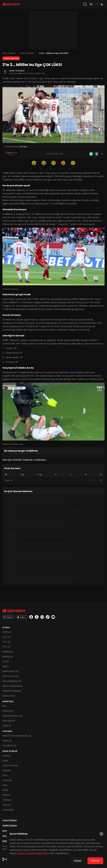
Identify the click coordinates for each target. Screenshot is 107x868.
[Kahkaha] (44, 165)
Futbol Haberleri (27, 53)
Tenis (5, 785)
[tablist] (53, 475)
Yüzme (5, 790)
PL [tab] (56, 475)
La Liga (6, 662)
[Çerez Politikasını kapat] (101, 834)
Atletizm (6, 770)
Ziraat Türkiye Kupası (13, 686)
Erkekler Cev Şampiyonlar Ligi (17, 736)
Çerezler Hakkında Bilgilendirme (33, 853)
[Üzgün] (54, 165)
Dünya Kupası (9, 696)
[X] (102, 154)
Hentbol (6, 756)
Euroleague (8, 711)
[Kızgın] (63, 165)
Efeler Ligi (7, 741)
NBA (4, 706)
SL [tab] (6, 475)
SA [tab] (86, 475)
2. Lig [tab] (40, 475)
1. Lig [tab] (22, 475)
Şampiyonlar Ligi (10, 671)
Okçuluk (6, 805)
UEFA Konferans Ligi (12, 681)
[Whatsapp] (91, 154)
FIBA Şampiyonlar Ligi (12, 716)
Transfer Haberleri (12, 691)
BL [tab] (101, 475)
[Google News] (12, 154)
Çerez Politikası (10, 820)
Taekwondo (8, 810)
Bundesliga (8, 652)
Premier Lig (8, 657)
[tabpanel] (53, 480)
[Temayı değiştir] (100, 4)
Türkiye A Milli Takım (11, 58)
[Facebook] (97, 154)
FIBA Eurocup (9, 721)
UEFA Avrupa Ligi (10, 676)
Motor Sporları (10, 766)
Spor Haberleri (9, 53)
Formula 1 (7, 800)
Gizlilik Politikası (10, 825)
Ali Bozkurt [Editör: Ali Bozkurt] (20, 71)
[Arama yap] (85, 4)
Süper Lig (7, 632)
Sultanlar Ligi (9, 746)
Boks (5, 775)
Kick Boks (7, 780)
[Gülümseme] (34, 165)
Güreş (5, 761)
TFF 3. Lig (6, 647)
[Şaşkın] (73, 165)
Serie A (6, 666)
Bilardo (6, 795)
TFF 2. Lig (6, 642)
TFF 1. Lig (6, 637)
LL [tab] (71, 475)
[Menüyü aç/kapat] (91, 4)
